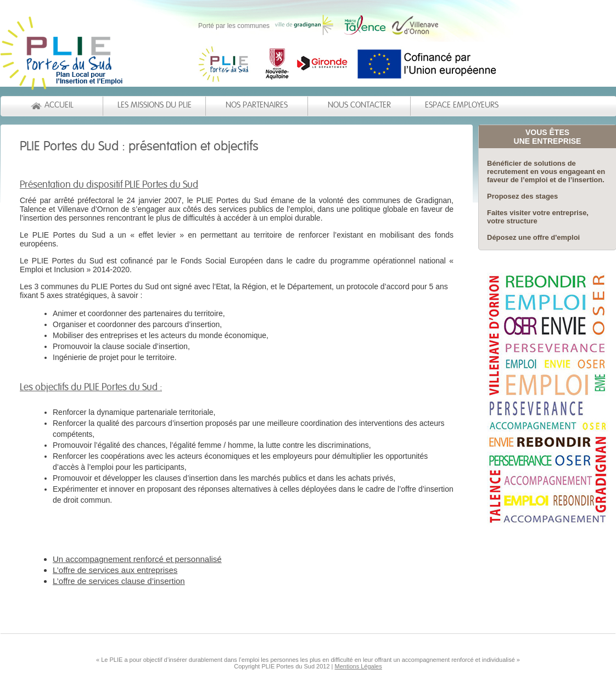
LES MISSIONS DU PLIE (155, 105)
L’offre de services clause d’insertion (119, 581)
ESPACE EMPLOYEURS (462, 105)
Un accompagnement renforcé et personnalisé (137, 559)
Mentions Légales (359, 666)
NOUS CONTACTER (359, 105)
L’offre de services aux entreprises (115, 570)
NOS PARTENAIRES (257, 105)
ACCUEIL (59, 105)
